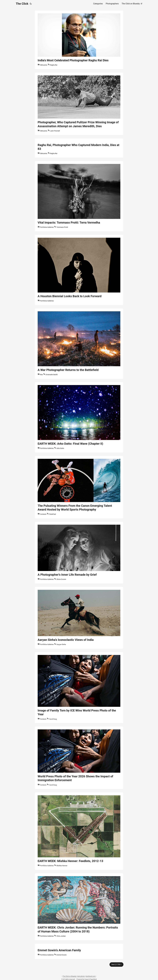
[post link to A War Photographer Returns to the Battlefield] (79, 344)
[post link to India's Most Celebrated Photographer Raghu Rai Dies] (79, 40)
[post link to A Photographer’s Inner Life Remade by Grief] (79, 553)
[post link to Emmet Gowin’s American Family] (79, 951)
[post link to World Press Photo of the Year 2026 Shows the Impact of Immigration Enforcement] (79, 758)
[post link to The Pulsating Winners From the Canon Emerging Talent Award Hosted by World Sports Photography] (79, 487)
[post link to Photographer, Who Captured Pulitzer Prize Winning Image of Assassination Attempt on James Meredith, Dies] (79, 104)
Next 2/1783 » (116, 964)
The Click (22, 4)
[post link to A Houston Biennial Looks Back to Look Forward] (79, 270)
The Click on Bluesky (70, 976)
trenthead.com (91, 976)
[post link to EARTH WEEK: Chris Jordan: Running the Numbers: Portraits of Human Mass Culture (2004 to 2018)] (79, 907)
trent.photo (81, 976)
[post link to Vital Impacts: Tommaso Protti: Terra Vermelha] (79, 196)
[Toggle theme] (31, 4)
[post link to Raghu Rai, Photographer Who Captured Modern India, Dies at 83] (79, 148)
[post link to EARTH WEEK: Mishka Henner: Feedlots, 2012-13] (79, 831)
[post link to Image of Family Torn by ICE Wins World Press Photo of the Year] (79, 688)
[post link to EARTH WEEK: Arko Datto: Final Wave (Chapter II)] (79, 417)
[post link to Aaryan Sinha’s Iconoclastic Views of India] (79, 618)
